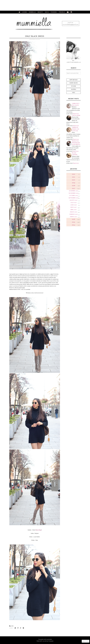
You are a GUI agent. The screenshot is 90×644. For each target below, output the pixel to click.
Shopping (74, 89)
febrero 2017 (74, 214)
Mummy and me (74, 83)
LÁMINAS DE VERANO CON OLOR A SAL (75, 129)
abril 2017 (74, 210)
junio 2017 (74, 205)
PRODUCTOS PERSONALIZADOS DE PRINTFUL (76, 143)
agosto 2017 (74, 200)
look (12, 626)
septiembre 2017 (74, 198)
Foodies (54, 12)
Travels (62, 12)
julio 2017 (74, 203)
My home (74, 86)
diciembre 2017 (74, 191)
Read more (76, 114)
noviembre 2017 (74, 193)
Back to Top (86, 641)
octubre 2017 (74, 196)
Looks (25, 12)
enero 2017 (74, 217)
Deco (47, 12)
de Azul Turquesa (49, 641)
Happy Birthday (74, 80)
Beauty (40, 12)
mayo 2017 (74, 207)
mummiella (49, 639)
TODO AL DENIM (76, 115)
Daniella (32, 12)
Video (74, 93)
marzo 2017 (74, 212)
